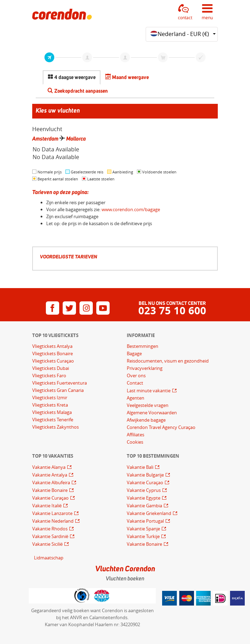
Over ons (136, 375)
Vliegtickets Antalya (52, 346)
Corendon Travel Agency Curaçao (161, 427)
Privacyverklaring (145, 368)
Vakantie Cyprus (144, 490)
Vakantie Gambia (145, 506)
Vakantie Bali (141, 467)
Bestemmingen (143, 346)
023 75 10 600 (172, 310)
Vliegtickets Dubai (51, 368)
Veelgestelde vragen (148, 405)
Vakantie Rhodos (50, 529)
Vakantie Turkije (144, 536)
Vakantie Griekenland (150, 513)
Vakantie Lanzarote (53, 513)
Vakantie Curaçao (51, 498)
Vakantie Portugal (146, 521)
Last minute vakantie (149, 391)
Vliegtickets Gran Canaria (58, 390)
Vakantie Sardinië (51, 536)
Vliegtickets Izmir (50, 398)
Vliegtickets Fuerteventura (60, 383)
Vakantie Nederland (53, 521)
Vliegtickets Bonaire (53, 353)
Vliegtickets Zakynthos (55, 427)
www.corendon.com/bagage (131, 209)
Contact (135, 383)
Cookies (135, 442)
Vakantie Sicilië (48, 544)
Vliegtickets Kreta (50, 405)
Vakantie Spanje (144, 529)
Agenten (136, 398)
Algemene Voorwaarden (152, 413)
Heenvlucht (47, 129)
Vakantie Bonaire (50, 490)
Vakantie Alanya (49, 467)
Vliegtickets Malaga (52, 412)
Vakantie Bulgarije (146, 475)
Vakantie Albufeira (52, 482)
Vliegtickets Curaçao (53, 361)
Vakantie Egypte (144, 498)
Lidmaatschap (49, 558)
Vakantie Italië (47, 506)
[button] (185, 12)
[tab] (72, 77)
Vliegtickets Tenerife (53, 420)
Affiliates (136, 435)
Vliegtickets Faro (49, 375)
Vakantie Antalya (50, 475)
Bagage (134, 353)
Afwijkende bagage (146, 420)
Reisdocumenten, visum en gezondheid (168, 361)
